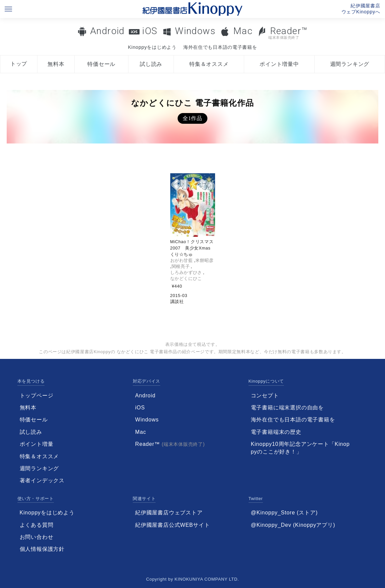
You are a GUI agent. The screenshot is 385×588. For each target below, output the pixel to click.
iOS (150, 31)
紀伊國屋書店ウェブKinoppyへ (361, 9)
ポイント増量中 (279, 64)
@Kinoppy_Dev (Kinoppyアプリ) (293, 525)
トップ (19, 64)
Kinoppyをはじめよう (152, 47)
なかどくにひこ (186, 278)
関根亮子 (181, 266)
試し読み (151, 64)
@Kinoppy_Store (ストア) (284, 513)
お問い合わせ (37, 537)
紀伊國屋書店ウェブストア (169, 513)
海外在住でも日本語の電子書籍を (220, 47)
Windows (195, 31)
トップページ (37, 396)
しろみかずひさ (186, 272)
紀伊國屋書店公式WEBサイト (173, 525)
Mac (243, 31)
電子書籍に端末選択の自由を (287, 408)
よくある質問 (37, 525)
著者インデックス (42, 480)
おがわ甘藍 (182, 260)
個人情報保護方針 (42, 549)
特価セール (101, 64)
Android (107, 31)
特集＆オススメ (209, 64)
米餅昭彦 (205, 260)
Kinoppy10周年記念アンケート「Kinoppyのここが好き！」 (300, 448)
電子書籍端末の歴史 (276, 432)
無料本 (56, 64)
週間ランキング (350, 64)
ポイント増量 (37, 444)
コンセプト (265, 396)
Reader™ (282, 33)
